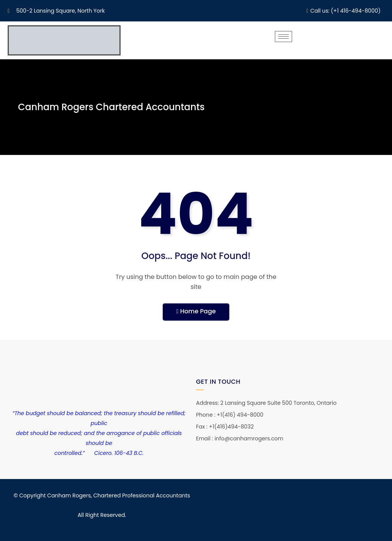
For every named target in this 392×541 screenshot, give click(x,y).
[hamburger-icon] (283, 37)
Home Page (196, 311)
